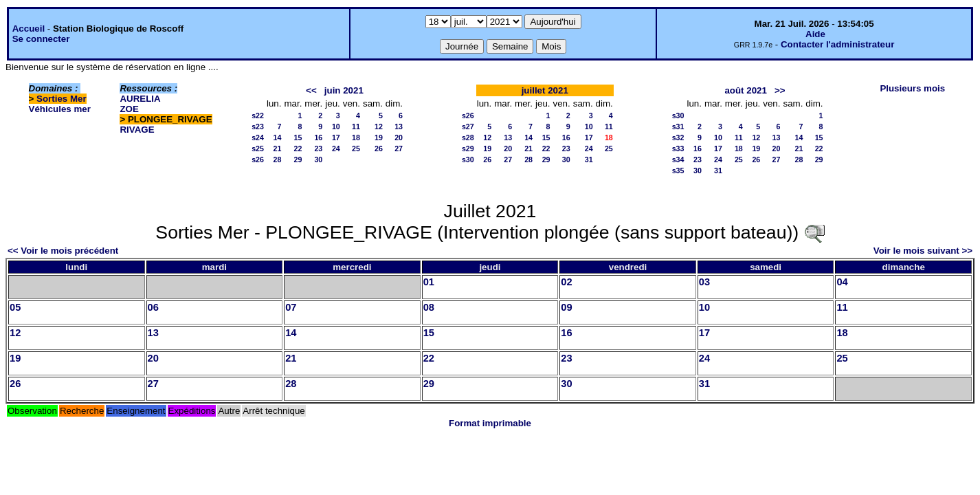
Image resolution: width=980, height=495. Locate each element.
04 (842, 282)
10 (336, 126)
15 (298, 137)
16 (318, 137)
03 (704, 282)
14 (278, 137)
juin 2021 (344, 90)
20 (399, 137)
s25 (258, 148)
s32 (678, 137)
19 (379, 137)
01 (429, 282)
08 (429, 307)
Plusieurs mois (912, 88)
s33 (678, 148)
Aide (815, 34)
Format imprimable (490, 423)
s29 (468, 148)
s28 (468, 137)
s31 (678, 126)
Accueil (29, 29)
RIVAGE (137, 130)
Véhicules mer (60, 109)
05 (15, 307)
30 (318, 159)
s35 (678, 170)
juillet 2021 (545, 90)
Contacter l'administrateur (837, 44)
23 (318, 148)
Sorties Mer (62, 99)
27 (399, 148)
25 (356, 148)
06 (153, 307)
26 (379, 148)
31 (589, 159)
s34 (678, 159)
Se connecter (41, 39)
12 (379, 126)
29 (298, 159)
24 (336, 148)
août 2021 (746, 90)
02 (566, 282)
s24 (258, 137)
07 (291, 307)
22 (298, 148)
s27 (468, 126)
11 (356, 126)
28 (278, 159)
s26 (258, 159)
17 (336, 137)
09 (566, 307)
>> (780, 90)
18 (356, 137)
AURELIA (140, 99)
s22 (258, 115)
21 (278, 148)
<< (311, 90)
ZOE (129, 109)
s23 (258, 126)
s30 (468, 159)
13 (399, 126)
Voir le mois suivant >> (923, 251)
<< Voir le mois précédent (63, 251)
